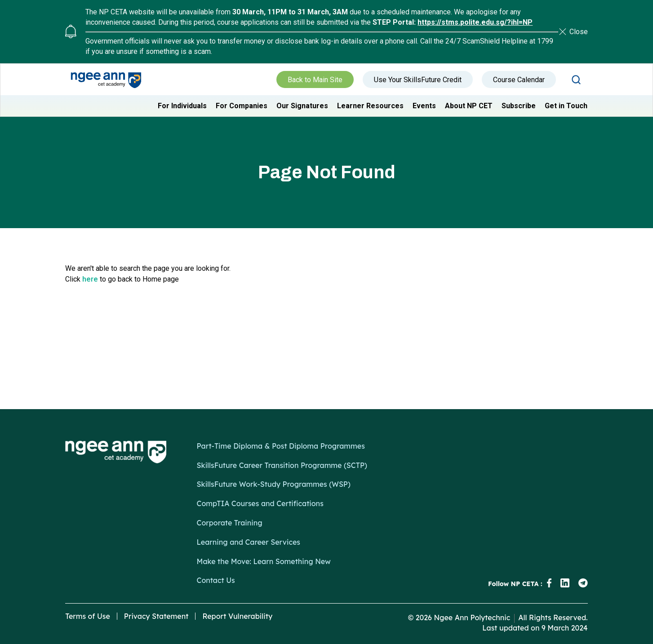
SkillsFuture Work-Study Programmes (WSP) (274, 484)
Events (424, 106)
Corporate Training (230, 523)
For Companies (242, 106)
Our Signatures (302, 106)
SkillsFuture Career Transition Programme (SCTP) (282, 465)
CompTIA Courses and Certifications (260, 503)
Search (576, 79)
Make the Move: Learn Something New (264, 561)
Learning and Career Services (249, 542)
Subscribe (519, 106)
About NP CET (469, 106)
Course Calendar (519, 80)
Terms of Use (88, 616)
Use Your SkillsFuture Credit (418, 80)
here (90, 279)
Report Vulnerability (237, 616)
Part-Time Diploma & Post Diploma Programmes (281, 446)
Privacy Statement (156, 616)
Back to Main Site (315, 80)
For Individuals (182, 106)
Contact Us (216, 580)
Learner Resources (370, 106)
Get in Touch (566, 106)
